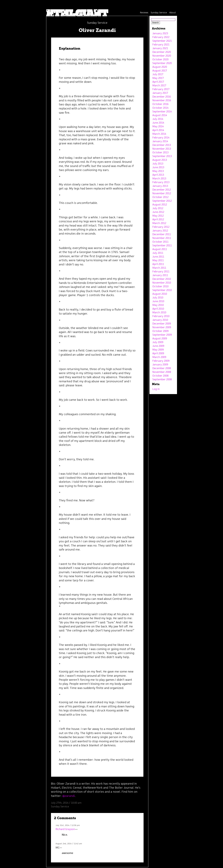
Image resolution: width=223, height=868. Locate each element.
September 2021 (162, 41)
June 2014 (158, 123)
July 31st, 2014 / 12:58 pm (68, 825)
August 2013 (160, 160)
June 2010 (158, 301)
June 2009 (158, 346)
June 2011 (158, 257)
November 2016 (162, 100)
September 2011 (162, 245)
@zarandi (68, 796)
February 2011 (161, 271)
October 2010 (160, 286)
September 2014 (162, 111)
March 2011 (159, 268)
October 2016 (160, 104)
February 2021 (161, 44)
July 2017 (158, 74)
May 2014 (158, 126)
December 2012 (162, 190)
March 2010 (159, 312)
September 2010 (162, 290)
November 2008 (162, 372)
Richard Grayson (65, 829)
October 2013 (160, 152)
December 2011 (162, 234)
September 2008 (162, 379)
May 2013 (158, 171)
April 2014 (158, 130)
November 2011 (162, 238)
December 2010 (162, 279)
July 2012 (158, 208)
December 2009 (162, 324)
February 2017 (161, 89)
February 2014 (161, 138)
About (173, 12)
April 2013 (158, 175)
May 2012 (158, 216)
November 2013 (162, 149)
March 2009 (159, 357)
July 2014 (158, 119)
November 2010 (162, 283)
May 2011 (158, 260)
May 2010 (158, 305)
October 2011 (160, 242)
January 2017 (160, 93)
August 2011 (160, 249)
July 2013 (158, 164)
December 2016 (162, 97)
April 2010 (158, 309)
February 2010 (161, 316)
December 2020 (162, 52)
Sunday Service (159, 12)
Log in (156, 389)
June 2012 (158, 212)
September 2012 (162, 201)
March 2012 (159, 223)
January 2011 (160, 275)
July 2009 (158, 342)
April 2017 (158, 82)
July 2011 (158, 253)
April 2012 (158, 219)
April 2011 (158, 264)
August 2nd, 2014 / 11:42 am (69, 844)
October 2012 (160, 197)
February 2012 (161, 227)
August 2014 (160, 115)
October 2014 (160, 108)
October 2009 (160, 331)
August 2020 (160, 67)
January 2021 (160, 48)
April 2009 (158, 353)
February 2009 (161, 361)
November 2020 (162, 56)
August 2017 (160, 71)
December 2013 (162, 145)
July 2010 (158, 297)
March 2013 (159, 178)
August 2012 (160, 204)
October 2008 (160, 376)
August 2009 (160, 338)
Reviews (144, 12)
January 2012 (160, 231)
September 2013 (162, 156)
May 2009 (158, 350)
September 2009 (162, 335)
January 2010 (160, 320)
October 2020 (160, 59)
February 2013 (161, 182)
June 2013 (158, 167)
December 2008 (162, 368)
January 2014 (160, 141)
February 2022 (161, 37)
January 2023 (160, 33)
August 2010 (160, 294)
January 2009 (160, 364)
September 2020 (162, 63)
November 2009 (162, 327)
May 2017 (158, 78)
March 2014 (159, 134)
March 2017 (159, 85)
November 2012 (162, 193)
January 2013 (160, 186)
